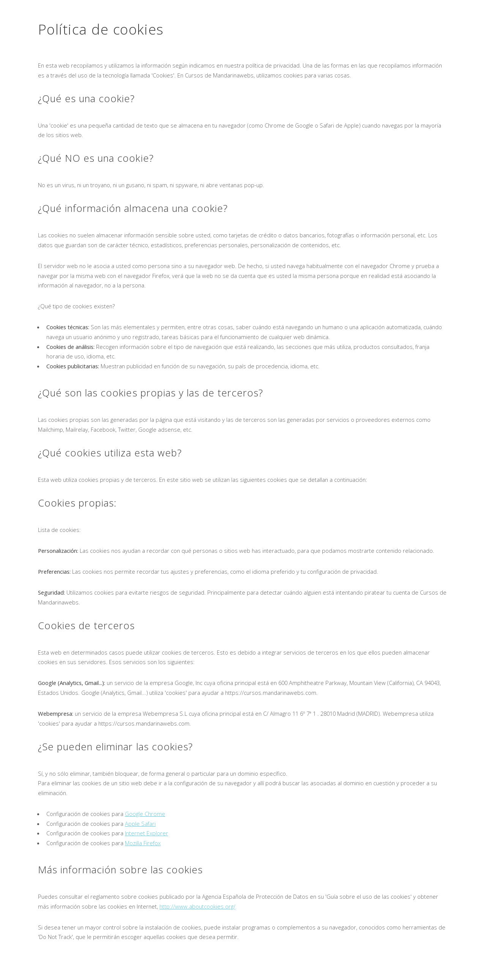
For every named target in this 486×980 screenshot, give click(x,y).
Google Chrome (145, 814)
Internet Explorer (147, 833)
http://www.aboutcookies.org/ (197, 906)
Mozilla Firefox (143, 843)
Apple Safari (140, 824)
